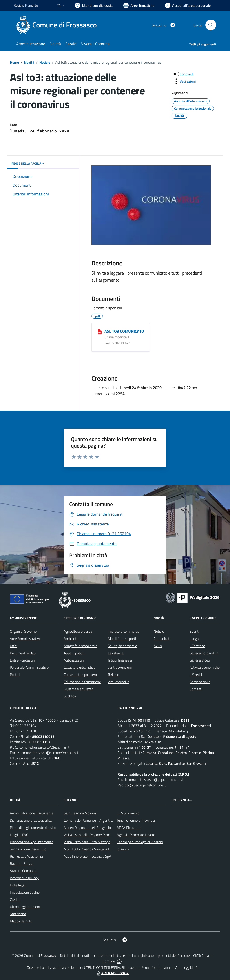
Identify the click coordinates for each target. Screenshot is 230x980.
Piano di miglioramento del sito (33, 828)
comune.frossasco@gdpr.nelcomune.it (156, 780)
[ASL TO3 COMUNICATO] (100, 332)
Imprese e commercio (124, 631)
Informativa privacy (24, 878)
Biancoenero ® (133, 967)
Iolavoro (123, 849)
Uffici (14, 646)
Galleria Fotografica (204, 653)
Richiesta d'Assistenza (26, 856)
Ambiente (71, 639)
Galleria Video (200, 660)
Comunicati (162, 639)
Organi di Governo (23, 631)
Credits (15, 899)
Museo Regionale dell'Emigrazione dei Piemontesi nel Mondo (109, 828)
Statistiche (18, 914)
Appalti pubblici (75, 653)
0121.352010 (27, 731)
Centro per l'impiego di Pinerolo (140, 842)
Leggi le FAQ (19, 835)
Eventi (194, 631)
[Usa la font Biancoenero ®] (94, 5)
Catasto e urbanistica (80, 667)
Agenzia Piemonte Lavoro (136, 835)
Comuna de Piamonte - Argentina (89, 820)
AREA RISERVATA (112, 973)
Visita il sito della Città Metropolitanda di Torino (99, 842)
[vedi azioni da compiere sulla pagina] (184, 81)
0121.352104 (26, 726)
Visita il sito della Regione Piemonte (90, 835)
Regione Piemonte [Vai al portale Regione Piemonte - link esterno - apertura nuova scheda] (26, 5)
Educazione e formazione (82, 682)
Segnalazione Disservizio (28, 849)
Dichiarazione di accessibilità (31, 820)
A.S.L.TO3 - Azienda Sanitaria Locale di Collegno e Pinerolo (107, 849)
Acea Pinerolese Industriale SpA (87, 856)
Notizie (45, 62)
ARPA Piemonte (129, 828)
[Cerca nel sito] (211, 25)
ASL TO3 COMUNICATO (124, 331)
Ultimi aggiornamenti (25, 907)
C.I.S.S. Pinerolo (128, 813)
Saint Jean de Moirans (80, 813)
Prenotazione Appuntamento (32, 842)
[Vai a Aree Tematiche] (139, 5)
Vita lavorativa (119, 682)
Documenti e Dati (23, 653)
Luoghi (195, 639)
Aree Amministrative (25, 639)
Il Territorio (197, 646)
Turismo (113, 675)
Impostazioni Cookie (25, 892)
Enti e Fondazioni (23, 660)
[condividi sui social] (183, 74)
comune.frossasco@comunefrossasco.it (49, 753)
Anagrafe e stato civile (81, 646)
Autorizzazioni (74, 660)
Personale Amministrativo (29, 667)
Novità (29, 62)
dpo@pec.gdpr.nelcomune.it (145, 785)
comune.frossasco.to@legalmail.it (44, 747)
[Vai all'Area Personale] (188, 5)
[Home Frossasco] (58, 25)
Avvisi (158, 646)
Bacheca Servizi (22, 863)
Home (14, 62)
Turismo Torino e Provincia (136, 820)
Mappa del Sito (21, 921)
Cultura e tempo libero (80, 675)
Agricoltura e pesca (78, 631)
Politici (15, 675)
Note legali (18, 885)
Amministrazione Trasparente (32, 813)
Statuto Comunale (24, 871)
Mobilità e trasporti (122, 639)
